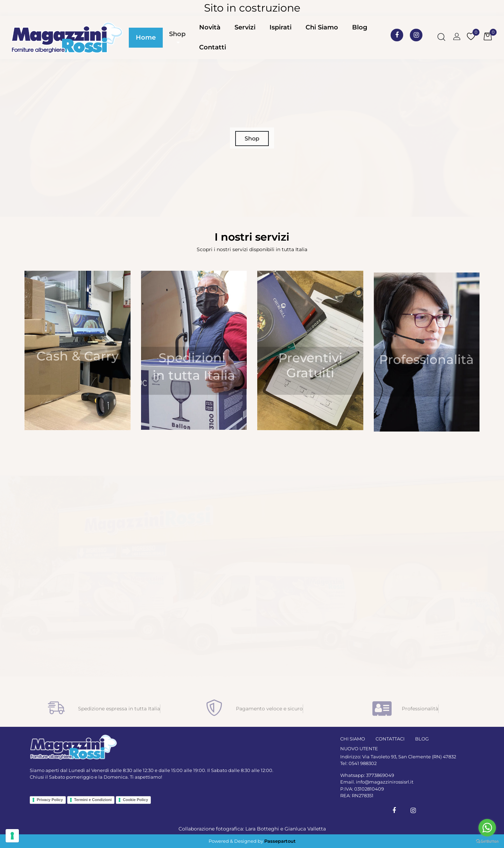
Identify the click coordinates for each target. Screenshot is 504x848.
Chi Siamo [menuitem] (322, 27)
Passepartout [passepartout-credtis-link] (280, 841)
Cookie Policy (135, 800)
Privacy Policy (50, 800)
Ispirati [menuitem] (281, 27)
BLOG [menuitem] (422, 739)
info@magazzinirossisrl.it (385, 782)
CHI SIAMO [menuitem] (353, 739)
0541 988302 (363, 763)
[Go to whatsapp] (487, 828)
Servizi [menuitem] (245, 27)
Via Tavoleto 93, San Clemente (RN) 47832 (409, 757)
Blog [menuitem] (360, 27)
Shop (177, 34)
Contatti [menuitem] (213, 47)
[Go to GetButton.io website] (487, 841)
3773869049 (380, 775)
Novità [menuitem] (210, 27)
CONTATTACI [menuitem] (390, 739)
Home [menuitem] (146, 37)
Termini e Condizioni (93, 800)
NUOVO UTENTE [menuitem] (359, 749)
